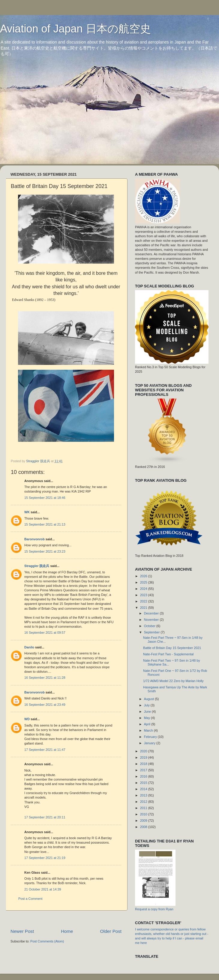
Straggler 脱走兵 (37, 566)
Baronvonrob (34, 539)
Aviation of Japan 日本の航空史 (75, 29)
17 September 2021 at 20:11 (45, 817)
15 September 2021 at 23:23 (45, 551)
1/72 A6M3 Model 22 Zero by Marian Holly (173, 681)
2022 (144, 601)
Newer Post (22, 931)
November (152, 620)
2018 (144, 764)
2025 (144, 582)
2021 (144, 608)
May (147, 718)
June (148, 711)
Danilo (29, 647)
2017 (144, 770)
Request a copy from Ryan (154, 909)
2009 (144, 821)
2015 (144, 783)
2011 (144, 808)
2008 (144, 827)
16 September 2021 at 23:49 (45, 705)
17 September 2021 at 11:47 (45, 750)
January (150, 743)
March (149, 730)
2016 (144, 776)
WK (27, 512)
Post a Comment (30, 899)
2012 (144, 802)
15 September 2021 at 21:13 (45, 524)
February (151, 737)
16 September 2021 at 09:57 (45, 633)
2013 (144, 795)
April (148, 724)
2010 (144, 814)
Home (67, 931)
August (150, 699)
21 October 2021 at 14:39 (43, 889)
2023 (144, 595)
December (152, 613)
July (147, 705)
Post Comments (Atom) (47, 941)
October (150, 626)
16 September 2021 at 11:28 (45, 678)
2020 (144, 751)
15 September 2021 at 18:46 (45, 498)
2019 (144, 757)
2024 (144, 589)
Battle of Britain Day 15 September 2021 (172, 648)
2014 (144, 789)
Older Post (111, 931)
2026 (144, 576)
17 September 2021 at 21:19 (45, 858)
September (152, 632)
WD (27, 719)
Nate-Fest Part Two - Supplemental (168, 654)
